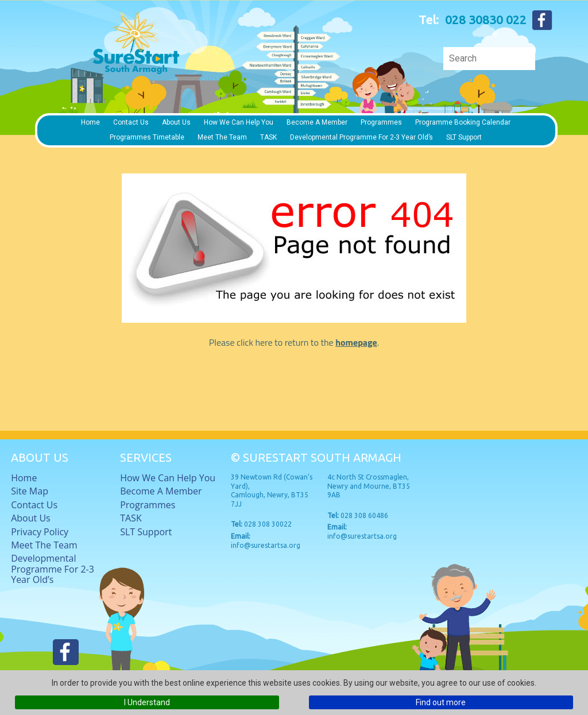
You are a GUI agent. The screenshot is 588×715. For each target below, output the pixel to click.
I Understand (147, 702)
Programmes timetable (147, 137)
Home (90, 122)
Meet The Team (222, 137)
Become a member (317, 122)
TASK (268, 137)
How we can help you (239, 122)
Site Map (30, 491)
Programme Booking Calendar (463, 122)
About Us (176, 122)
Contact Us (131, 122)
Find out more (441, 702)
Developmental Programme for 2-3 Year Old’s (361, 137)
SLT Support (464, 137)
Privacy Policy (40, 532)
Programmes (381, 122)
